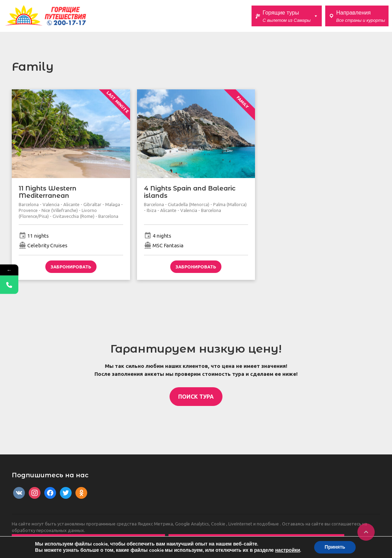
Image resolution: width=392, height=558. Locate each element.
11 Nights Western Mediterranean (48, 192)
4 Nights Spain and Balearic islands (190, 192)
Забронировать (71, 267)
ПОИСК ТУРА (196, 397)
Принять (335, 547)
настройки (288, 550)
